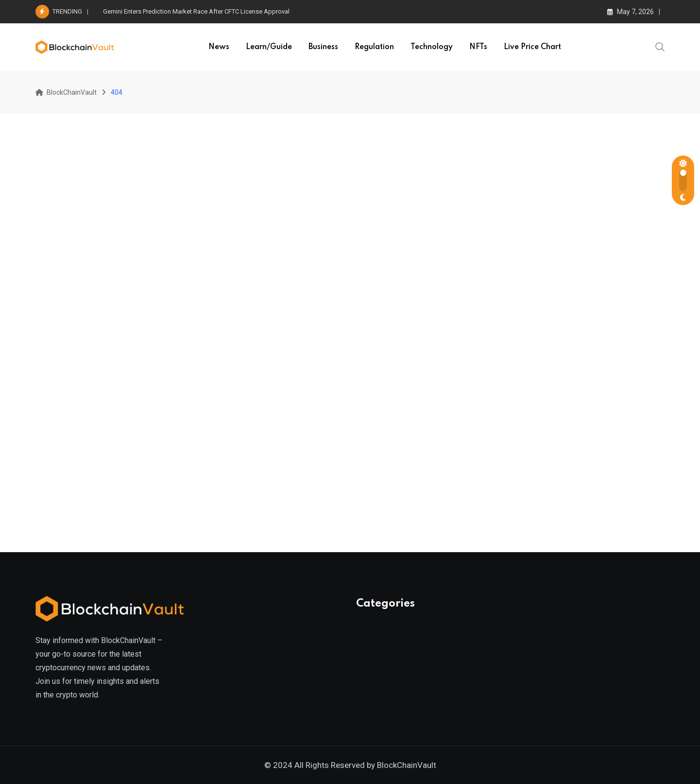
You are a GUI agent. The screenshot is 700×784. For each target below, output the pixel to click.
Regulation (374, 47)
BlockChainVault (407, 765)
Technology (432, 47)
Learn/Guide (269, 47)
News (219, 47)
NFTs (478, 47)
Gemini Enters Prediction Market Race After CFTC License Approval (196, 11)
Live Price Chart (532, 47)
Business (323, 47)
